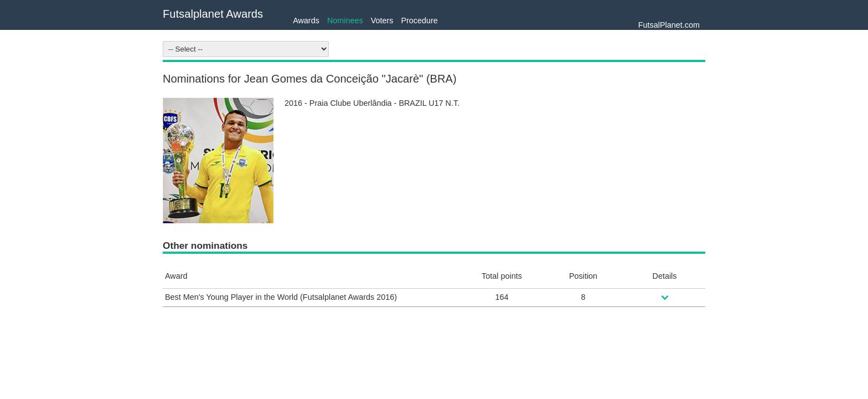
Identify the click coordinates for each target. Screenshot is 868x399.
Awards (306, 21)
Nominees (345, 21)
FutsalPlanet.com (669, 25)
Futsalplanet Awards (213, 14)
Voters (382, 21)
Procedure (419, 21)
